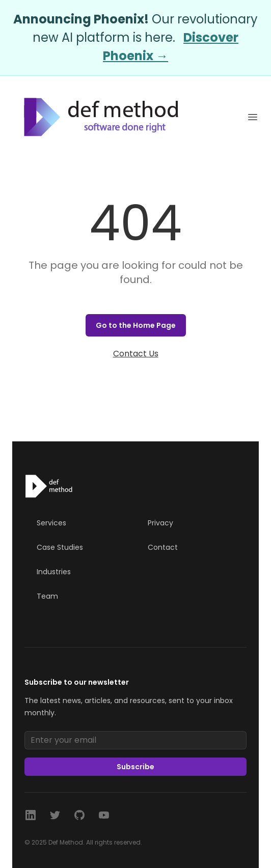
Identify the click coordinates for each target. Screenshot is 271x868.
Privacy (160, 523)
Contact (163, 547)
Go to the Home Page (136, 325)
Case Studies (60, 547)
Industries (54, 572)
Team (47, 596)
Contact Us (136, 354)
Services (51, 523)
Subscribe (135, 767)
